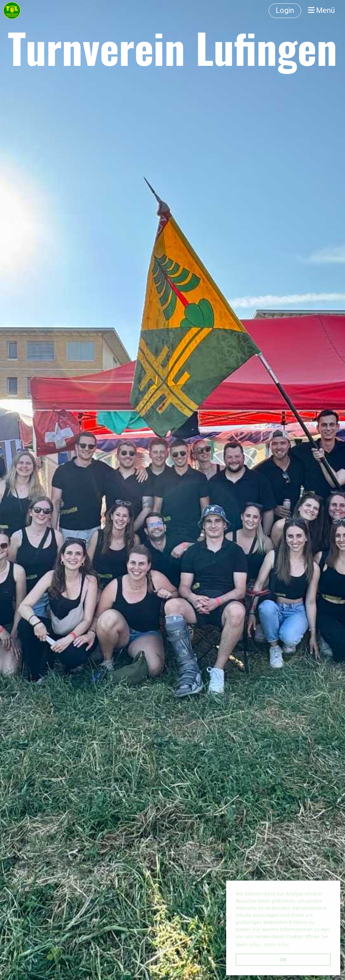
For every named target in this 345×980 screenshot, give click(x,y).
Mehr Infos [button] (277, 945)
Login (285, 10)
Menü (321, 10)
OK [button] (283, 959)
